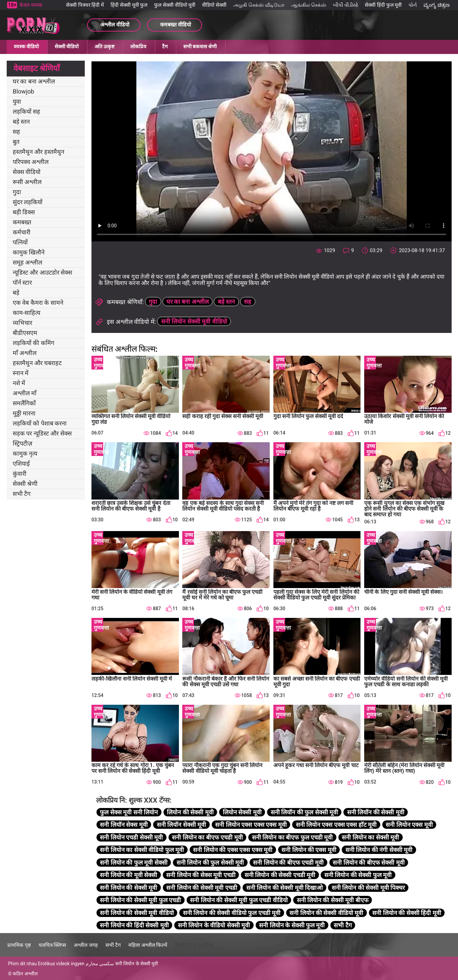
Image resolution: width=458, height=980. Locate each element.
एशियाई (21, 464)
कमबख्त (22, 222)
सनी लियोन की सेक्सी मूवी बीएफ (333, 900)
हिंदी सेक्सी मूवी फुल (129, 5)
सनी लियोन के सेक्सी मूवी (137, 964)
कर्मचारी (22, 232)
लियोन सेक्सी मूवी (242, 812)
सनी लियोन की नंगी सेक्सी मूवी (379, 850)
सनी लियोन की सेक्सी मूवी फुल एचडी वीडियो (239, 900)
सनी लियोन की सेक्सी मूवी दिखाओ (284, 888)
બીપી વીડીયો (346, 5)
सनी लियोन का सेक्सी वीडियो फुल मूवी (142, 850)
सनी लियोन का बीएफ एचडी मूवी (207, 837)
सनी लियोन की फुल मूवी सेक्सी (134, 862)
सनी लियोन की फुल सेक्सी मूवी (210, 862)
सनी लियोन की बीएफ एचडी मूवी (288, 862)
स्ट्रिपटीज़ (22, 443)
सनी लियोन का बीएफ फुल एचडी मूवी (292, 837)
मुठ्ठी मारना (24, 413)
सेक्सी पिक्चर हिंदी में (85, 5)
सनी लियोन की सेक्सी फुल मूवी (358, 875)
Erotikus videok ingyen (61, 964)
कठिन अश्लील (25, 974)
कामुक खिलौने (29, 252)
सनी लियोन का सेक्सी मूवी (370, 837)
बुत (16, 142)
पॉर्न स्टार (22, 282)
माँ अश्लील (25, 353)
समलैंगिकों (24, 403)
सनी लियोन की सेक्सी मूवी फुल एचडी (140, 900)
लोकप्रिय (138, 47)
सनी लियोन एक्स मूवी (409, 825)
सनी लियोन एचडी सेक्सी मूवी (131, 837)
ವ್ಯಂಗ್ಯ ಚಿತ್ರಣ (437, 5)
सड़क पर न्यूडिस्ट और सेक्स (42, 433)
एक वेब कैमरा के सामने (38, 303)
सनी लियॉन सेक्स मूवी (124, 825)
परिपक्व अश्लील (31, 162)
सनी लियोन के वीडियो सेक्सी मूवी (214, 925)
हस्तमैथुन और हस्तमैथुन (39, 152)
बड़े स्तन (21, 122)
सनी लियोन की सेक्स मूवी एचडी (201, 875)
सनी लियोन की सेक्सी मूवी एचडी (202, 888)
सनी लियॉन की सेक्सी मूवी (376, 812)
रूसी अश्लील (27, 182)
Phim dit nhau (22, 964)
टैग (165, 47)
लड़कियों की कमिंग (34, 343)
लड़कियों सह (26, 111)
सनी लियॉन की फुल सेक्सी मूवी (304, 812)
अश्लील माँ (25, 393)
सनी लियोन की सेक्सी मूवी (128, 888)
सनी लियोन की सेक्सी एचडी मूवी (280, 875)
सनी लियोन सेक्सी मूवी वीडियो (194, 321)
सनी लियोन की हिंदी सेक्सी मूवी (134, 925)
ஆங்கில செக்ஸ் (309, 5)
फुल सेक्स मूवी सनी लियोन (129, 812)
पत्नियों (20, 242)
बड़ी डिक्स (24, 212)
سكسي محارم (100, 964)
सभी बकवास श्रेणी (200, 47)
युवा (17, 101)
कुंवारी (20, 474)
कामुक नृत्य (25, 453)
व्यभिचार (22, 323)
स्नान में (21, 373)
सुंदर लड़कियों (28, 202)
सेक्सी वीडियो (67, 47)
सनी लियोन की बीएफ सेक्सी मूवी (369, 862)
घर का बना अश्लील (34, 81)
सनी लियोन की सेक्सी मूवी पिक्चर (368, 888)
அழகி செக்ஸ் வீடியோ (259, 5)
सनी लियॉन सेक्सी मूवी (181, 825)
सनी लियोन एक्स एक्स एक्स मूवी (251, 825)
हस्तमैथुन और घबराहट (37, 363)
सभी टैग (22, 494)
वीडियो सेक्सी (214, 5)
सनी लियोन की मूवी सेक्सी (128, 875)
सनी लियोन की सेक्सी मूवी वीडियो (137, 913)
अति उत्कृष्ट (105, 47)
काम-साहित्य (26, 313)
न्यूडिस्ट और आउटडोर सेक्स (42, 272)
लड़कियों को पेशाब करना (40, 423)
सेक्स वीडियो (27, 172)
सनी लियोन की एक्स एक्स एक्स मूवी (233, 850)
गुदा (17, 192)
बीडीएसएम (25, 333)
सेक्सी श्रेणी (25, 484)
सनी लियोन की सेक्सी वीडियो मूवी (326, 913)
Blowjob (23, 91)
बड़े (16, 293)
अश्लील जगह (86, 945)
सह (16, 132)
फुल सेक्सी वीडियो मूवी (175, 5)
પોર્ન (413, 5)
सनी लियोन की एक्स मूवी (309, 850)
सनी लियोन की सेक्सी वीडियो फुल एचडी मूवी (232, 913)
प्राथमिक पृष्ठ (19, 945)
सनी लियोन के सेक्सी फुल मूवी (292, 925)
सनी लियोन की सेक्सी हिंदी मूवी (407, 913)
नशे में (19, 383)
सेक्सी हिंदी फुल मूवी (383, 5)
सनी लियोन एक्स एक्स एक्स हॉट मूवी (336, 825)
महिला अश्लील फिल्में (148, 945)
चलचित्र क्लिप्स (52, 945)
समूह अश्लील (27, 262)
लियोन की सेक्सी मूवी (190, 812)
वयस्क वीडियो (26, 47)
